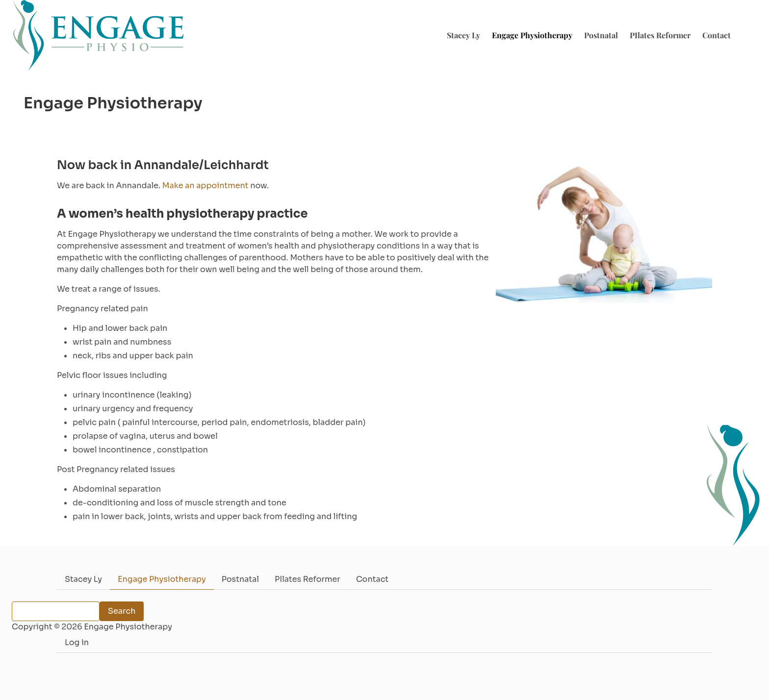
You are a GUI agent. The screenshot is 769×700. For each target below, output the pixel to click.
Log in (77, 642)
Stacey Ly (463, 35)
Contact (717, 35)
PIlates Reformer (660, 35)
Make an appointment (205, 186)
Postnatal (601, 35)
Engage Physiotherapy (532, 35)
